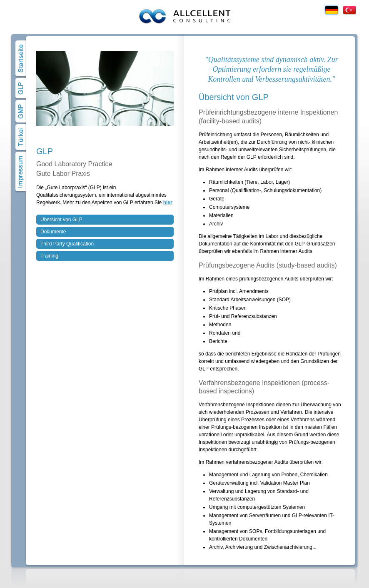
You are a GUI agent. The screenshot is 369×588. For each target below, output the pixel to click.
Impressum (21, 172)
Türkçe (349, 10)
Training (49, 256)
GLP (21, 88)
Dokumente (53, 232)
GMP (21, 111)
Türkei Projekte (21, 137)
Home (21, 59)
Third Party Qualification (67, 244)
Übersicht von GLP (61, 220)
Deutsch (332, 10)
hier (168, 203)
